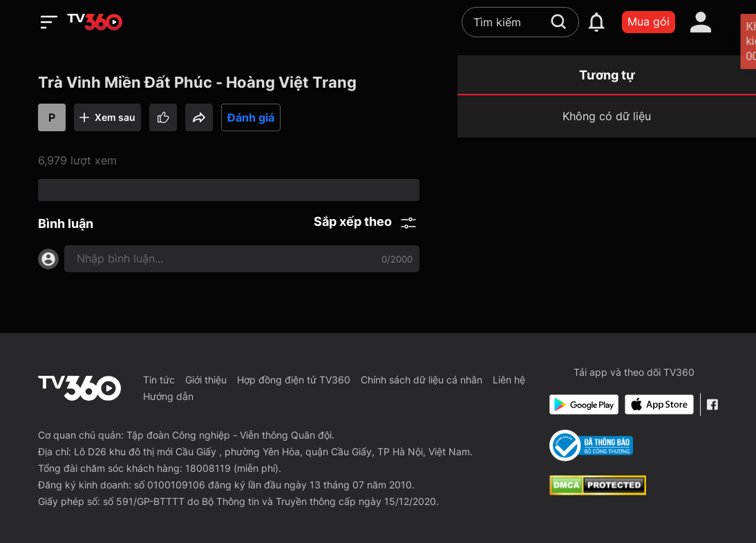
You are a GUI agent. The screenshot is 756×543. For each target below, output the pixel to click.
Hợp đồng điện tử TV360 (294, 380)
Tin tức (159, 380)
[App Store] (659, 404)
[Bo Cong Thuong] (591, 446)
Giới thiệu (206, 380)
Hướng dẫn (168, 396)
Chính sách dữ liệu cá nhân (422, 380)
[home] (95, 22)
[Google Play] (584, 404)
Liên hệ (509, 380)
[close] (730, 41)
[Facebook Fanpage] (712, 404)
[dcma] (598, 491)
